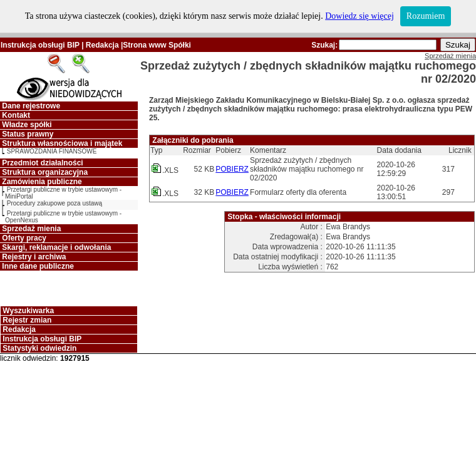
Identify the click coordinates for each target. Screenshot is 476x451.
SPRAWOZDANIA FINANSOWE (52, 151)
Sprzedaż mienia (31, 229)
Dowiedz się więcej (360, 16)
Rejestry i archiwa (34, 257)
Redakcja (102, 45)
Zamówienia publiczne (42, 182)
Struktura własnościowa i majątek (62, 143)
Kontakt (16, 115)
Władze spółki (27, 125)
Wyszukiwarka (28, 311)
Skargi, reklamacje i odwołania (56, 247)
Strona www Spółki (157, 45)
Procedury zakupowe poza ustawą (54, 203)
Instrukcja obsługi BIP (40, 45)
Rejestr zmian (27, 320)
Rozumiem (426, 16)
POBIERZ (232, 169)
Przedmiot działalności (42, 163)
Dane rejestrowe (31, 106)
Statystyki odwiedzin (39, 348)
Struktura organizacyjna (45, 172)
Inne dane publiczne (38, 266)
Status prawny (28, 134)
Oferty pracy (24, 238)
